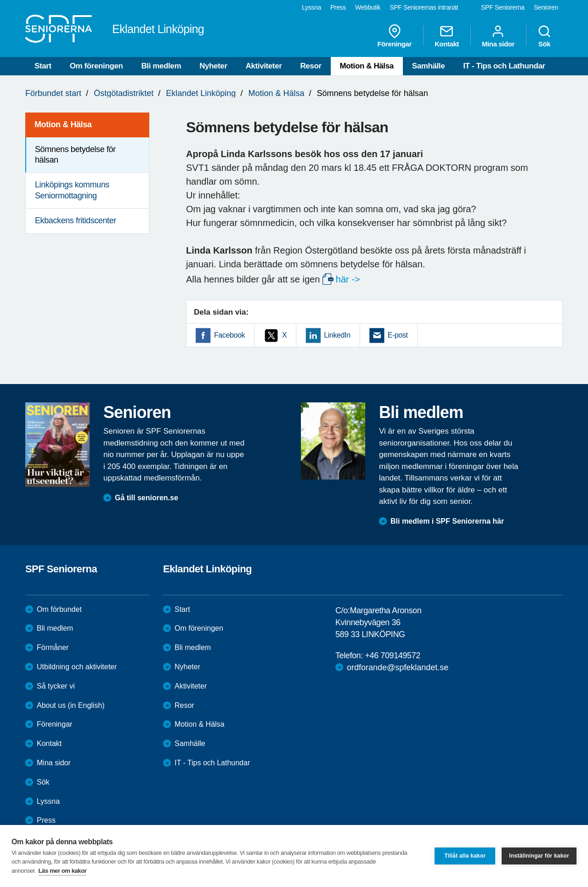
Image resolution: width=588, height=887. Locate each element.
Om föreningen (96, 66)
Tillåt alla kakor (465, 856)
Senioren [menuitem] (546, 7)
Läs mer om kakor (63, 871)
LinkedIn (337, 335)
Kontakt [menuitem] (447, 36)
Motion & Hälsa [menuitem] (63, 124)
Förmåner (53, 647)
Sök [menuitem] (544, 36)
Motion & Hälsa (367, 66)
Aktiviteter (264, 66)
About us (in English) (71, 705)
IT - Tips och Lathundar (504, 66)
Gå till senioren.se (147, 498)
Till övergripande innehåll (0, 0)
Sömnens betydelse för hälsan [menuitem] (75, 155)
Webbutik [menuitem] (368, 7)
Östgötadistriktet (124, 93)
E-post (398, 335)
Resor (311, 66)
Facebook (229, 335)
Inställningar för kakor (539, 856)
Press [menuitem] (338, 7)
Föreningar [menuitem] (395, 36)
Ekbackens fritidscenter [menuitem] (76, 220)
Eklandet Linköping (201, 93)
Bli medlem (161, 66)
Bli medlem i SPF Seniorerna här (447, 521)
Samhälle (428, 66)
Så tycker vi (56, 686)
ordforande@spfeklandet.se (398, 667)
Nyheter (213, 66)
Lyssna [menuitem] (311, 7)
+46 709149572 (392, 655)
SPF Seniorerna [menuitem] (503, 7)
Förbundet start (53, 93)
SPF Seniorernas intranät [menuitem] (424, 7)
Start (43, 66)
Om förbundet (59, 609)
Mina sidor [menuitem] (498, 36)
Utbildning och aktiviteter (77, 667)
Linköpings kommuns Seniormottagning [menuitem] (72, 190)
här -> (348, 279)
